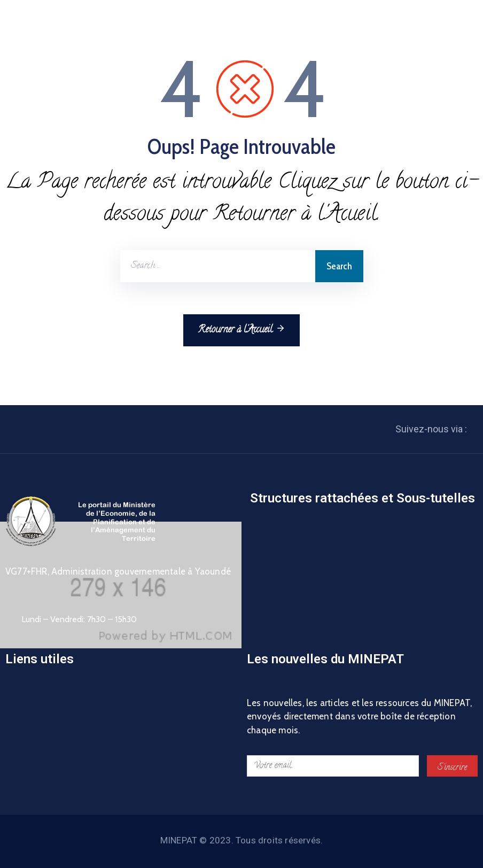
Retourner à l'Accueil (241, 330)
